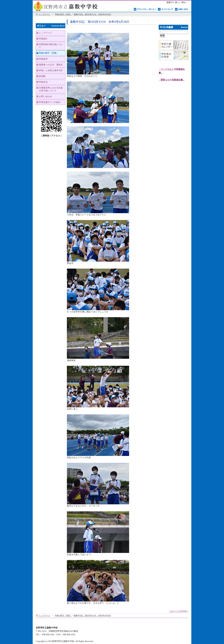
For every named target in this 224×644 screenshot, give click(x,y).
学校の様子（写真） (63, 14)
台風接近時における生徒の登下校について (51, 89)
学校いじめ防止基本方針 (51, 70)
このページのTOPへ (179, 611)
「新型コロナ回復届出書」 (172, 80)
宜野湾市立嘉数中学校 (72, 6)
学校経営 (43, 59)
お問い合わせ (45, 96)
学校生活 (43, 82)
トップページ (44, 14)
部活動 (42, 76)
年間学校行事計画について (51, 46)
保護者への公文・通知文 (51, 65)
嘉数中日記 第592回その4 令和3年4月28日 (92, 14)
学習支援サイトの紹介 (50, 102)
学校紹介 (43, 39)
